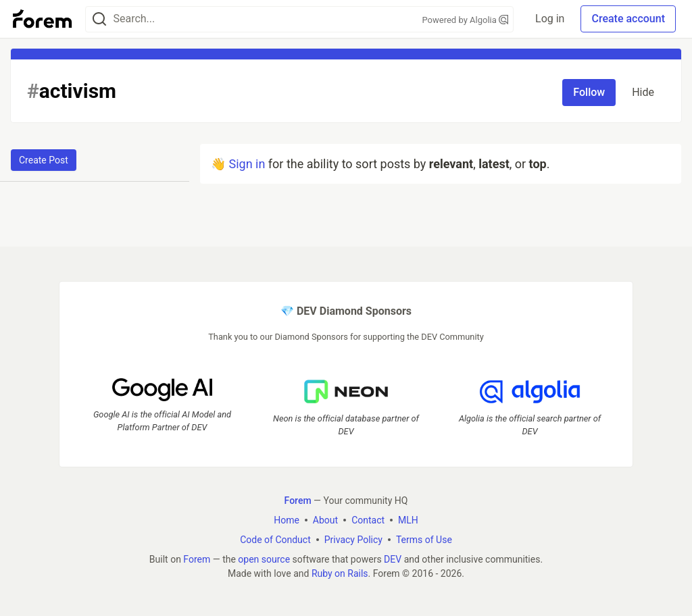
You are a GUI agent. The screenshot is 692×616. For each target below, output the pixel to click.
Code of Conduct (275, 540)
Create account (628, 19)
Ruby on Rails (340, 573)
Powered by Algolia (466, 20)
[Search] (99, 19)
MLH (408, 520)
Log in (550, 19)
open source (264, 559)
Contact (368, 520)
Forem (197, 559)
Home (287, 520)
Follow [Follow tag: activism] (589, 92)
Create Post (44, 160)
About (325, 520)
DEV (393, 559)
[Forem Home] (43, 19)
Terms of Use (424, 540)
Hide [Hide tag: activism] (643, 92)
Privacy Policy (353, 540)
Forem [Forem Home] (298, 500)
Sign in (247, 164)
